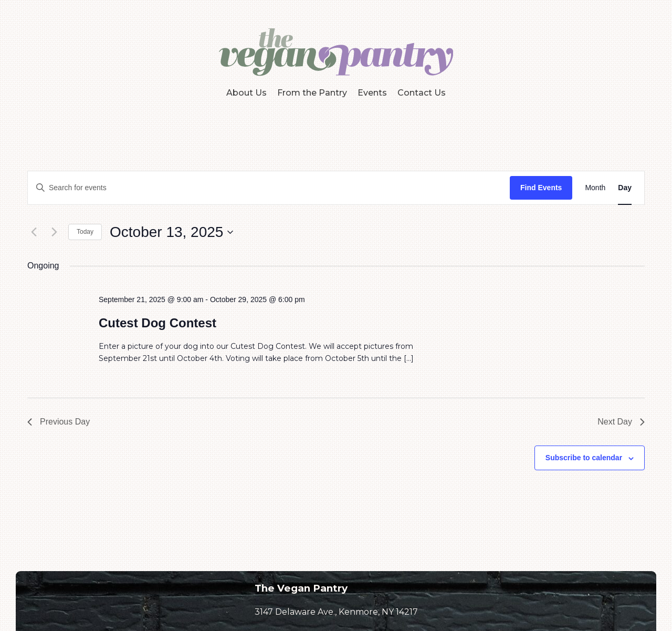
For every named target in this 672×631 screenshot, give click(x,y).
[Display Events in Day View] (625, 188)
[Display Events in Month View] (595, 188)
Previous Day (59, 422)
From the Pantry (312, 93)
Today (85, 232)
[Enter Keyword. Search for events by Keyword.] (269, 188)
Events (372, 93)
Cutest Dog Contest (157, 323)
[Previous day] (34, 232)
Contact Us (422, 93)
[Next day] (54, 232)
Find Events (541, 188)
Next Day (621, 422)
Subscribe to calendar (584, 458)
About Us (246, 93)
